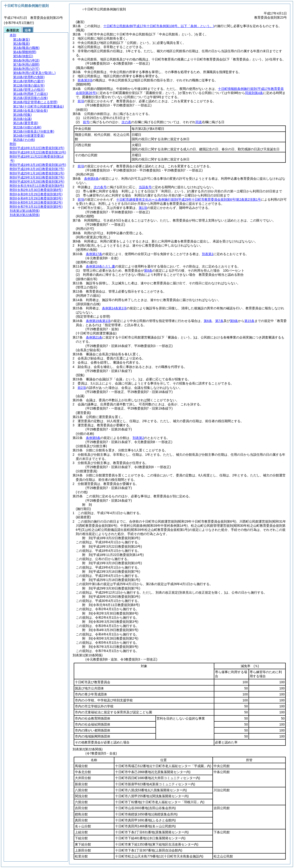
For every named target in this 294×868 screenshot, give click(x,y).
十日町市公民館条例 (159, 26)
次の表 (126, 122)
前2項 (82, 388)
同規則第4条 (254, 93)
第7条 (219, 321)
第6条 (208, 321)
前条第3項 (85, 80)
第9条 (234, 321)
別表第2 (138, 438)
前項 (81, 101)
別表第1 (208, 254)
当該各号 (145, 187)
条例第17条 (94, 254)
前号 (86, 122)
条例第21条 (94, 337)
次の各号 (100, 187)
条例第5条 (93, 438)
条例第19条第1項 (98, 321)
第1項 (143, 208)
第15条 (249, 321)
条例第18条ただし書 (101, 266)
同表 (199, 122)
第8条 (148, 270)
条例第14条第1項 (114, 308)
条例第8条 (91, 179)
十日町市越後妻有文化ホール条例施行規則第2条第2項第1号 (189, 199)
